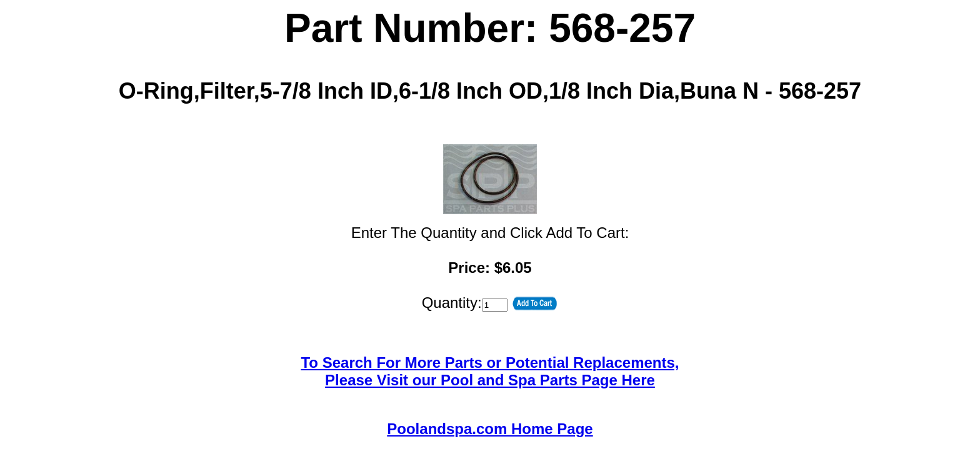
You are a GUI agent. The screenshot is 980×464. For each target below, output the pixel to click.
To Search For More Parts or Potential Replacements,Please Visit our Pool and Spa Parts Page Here (490, 371)
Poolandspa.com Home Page (490, 429)
